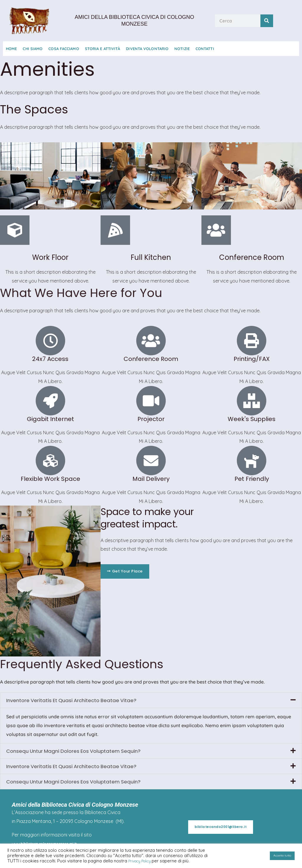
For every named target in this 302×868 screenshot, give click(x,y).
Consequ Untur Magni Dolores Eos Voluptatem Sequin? (88, 752)
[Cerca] (267, 21)
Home (11, 49)
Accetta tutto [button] (279, 856)
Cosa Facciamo (64, 49)
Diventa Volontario (147, 49)
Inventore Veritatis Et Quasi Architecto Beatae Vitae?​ (84, 701)
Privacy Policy (143, 861)
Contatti (205, 49)
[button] (151, 701)
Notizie (182, 49)
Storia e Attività (103, 49)
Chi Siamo (33, 49)
